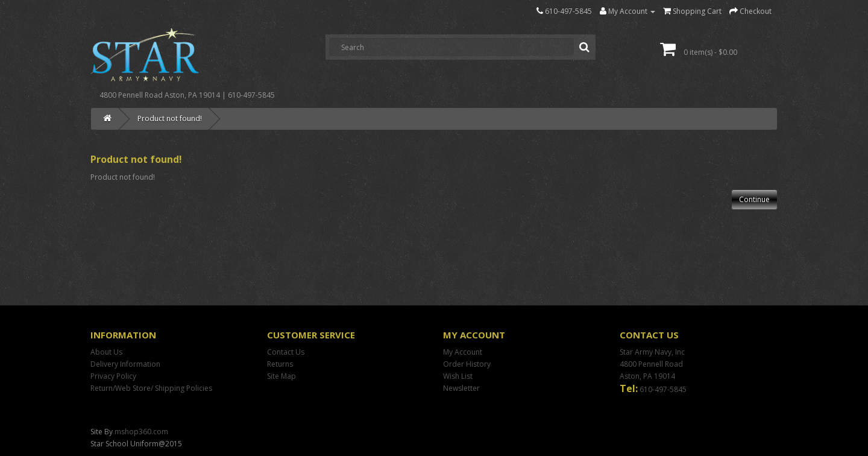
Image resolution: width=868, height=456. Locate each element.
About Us (106, 352)
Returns (280, 364)
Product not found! (170, 119)
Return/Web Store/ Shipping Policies (151, 388)
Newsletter (461, 388)
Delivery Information (125, 364)
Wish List (458, 376)
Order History (467, 364)
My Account (463, 352)
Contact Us (286, 352)
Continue (754, 199)
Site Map (281, 376)
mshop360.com (141, 432)
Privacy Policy (113, 376)
